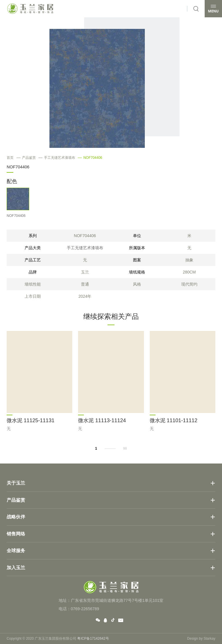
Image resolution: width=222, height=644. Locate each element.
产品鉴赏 (26, 158)
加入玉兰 (16, 568)
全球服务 (16, 551)
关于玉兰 (16, 483)
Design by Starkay (201, 639)
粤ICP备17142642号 (93, 639)
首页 (10, 158)
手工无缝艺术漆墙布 (57, 158)
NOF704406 (90, 158)
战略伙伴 (16, 517)
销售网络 (16, 534)
